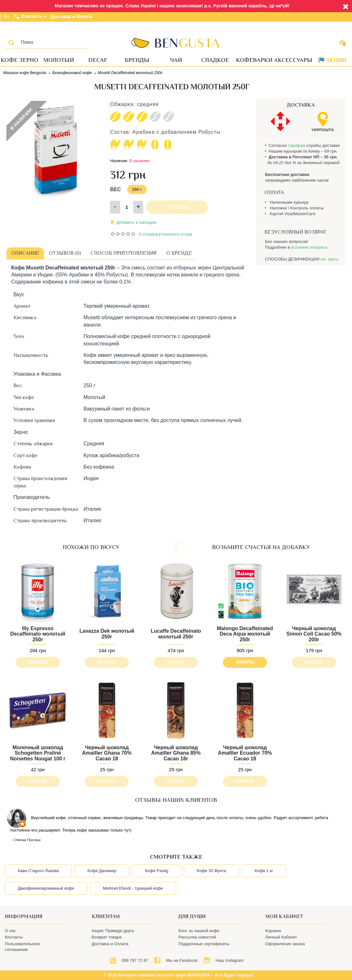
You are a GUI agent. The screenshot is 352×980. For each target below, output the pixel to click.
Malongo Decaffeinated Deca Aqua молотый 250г (245, 634)
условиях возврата (309, 247)
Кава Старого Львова (38, 871)
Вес (115, 189)
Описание (25, 253)
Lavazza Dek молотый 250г (107, 634)
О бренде (179, 253)
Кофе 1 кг (264, 871)
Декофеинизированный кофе (46, 888)
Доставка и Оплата (110, 944)
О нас (10, 931)
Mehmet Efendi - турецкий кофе (133, 888)
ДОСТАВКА (301, 105)
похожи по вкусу (91, 547)
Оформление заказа (285, 944)
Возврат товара (107, 937)
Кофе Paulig (157, 871)
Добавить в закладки (136, 222)
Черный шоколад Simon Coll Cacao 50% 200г (314, 634)
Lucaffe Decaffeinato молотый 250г (176, 634)
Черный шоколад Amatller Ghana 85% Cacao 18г (176, 753)
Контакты (14, 937)
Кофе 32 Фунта (211, 871)
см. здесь (330, 259)
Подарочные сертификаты (204, 944)
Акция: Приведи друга (113, 931)
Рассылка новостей (197, 937)
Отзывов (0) (65, 253)
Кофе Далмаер (102, 871)
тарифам (296, 145)
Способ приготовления (124, 253)
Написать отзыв (177, 234)
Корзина (273, 931)
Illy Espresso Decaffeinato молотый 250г (38, 634)
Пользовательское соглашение (23, 947)
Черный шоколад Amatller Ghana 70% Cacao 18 (107, 753)
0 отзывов (148, 234)
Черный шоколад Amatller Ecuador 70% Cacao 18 (245, 753)
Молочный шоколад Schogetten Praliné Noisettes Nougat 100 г (38, 753)
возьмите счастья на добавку (261, 547)
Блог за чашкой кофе (199, 931)
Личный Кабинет (281, 937)
